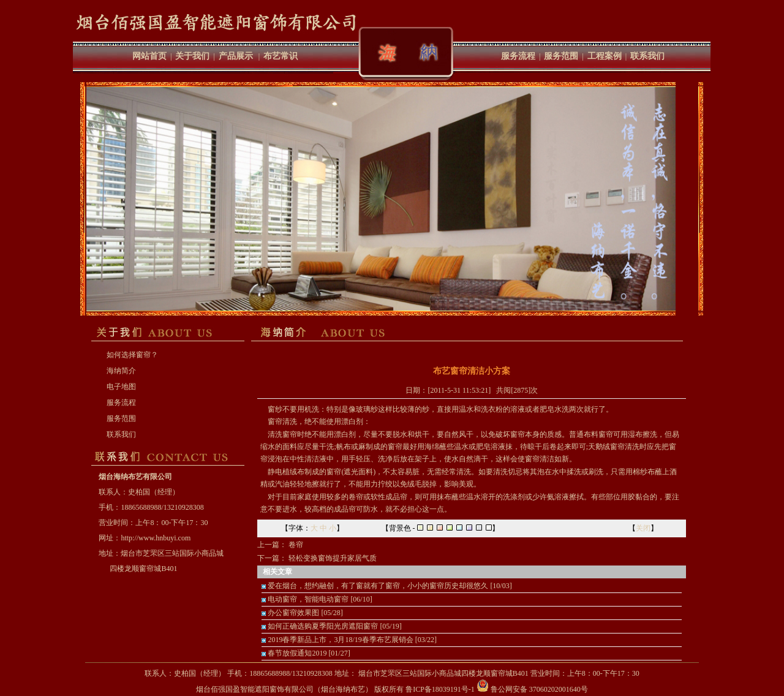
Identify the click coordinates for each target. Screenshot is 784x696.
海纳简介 (121, 371)
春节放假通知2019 (297, 653)
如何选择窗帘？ (132, 355)
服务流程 (518, 56)
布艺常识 (281, 56)
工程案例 (605, 56)
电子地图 (121, 387)
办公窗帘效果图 (293, 613)
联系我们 (647, 56)
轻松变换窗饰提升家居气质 (333, 558)
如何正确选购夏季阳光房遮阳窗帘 (323, 626)
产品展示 (236, 56)
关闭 (643, 528)
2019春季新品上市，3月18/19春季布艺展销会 (340, 640)
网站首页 (149, 56)
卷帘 (296, 545)
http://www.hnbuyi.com (156, 538)
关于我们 (192, 56)
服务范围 (561, 56)
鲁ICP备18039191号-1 (440, 689)
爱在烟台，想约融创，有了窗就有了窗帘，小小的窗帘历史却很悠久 (378, 586)
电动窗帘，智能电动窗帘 (308, 599)
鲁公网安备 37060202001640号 (532, 689)
